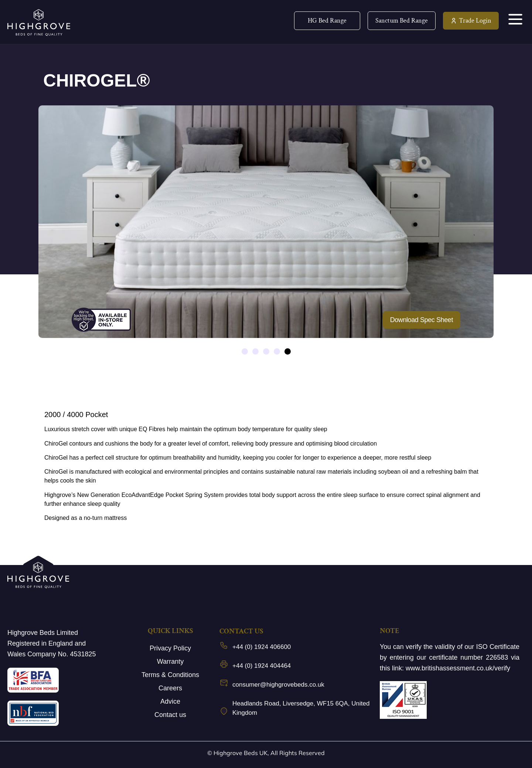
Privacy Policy (170, 648)
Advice (170, 701)
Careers (170, 688)
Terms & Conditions (170, 675)
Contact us (170, 715)
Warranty (170, 662)
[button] (245, 351)
